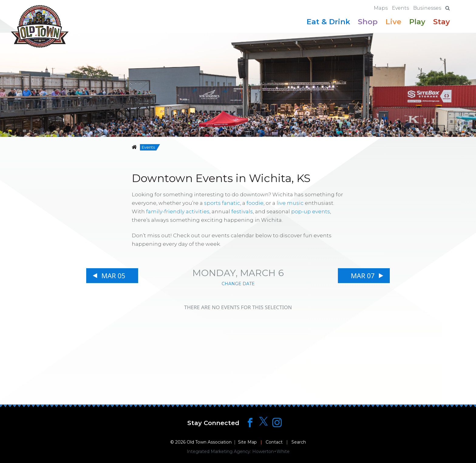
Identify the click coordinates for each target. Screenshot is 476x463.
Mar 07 (363, 275)
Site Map (247, 442)
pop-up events (311, 211)
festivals (242, 211)
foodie (255, 203)
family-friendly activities (178, 211)
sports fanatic (222, 203)
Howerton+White (271, 451)
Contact (274, 442)
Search (299, 442)
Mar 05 (113, 275)
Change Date (238, 284)
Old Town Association (209, 442)
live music (290, 203)
